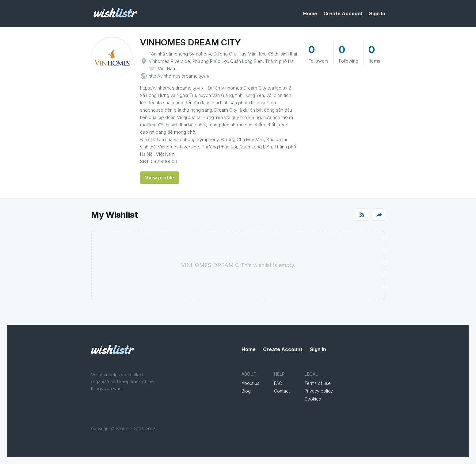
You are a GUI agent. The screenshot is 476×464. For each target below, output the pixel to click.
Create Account (343, 13)
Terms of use (318, 383)
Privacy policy (319, 391)
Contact (282, 391)
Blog (246, 391)
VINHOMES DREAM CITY (190, 42)
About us (250, 383)
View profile (160, 178)
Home (310, 13)
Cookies (313, 399)
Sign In (377, 13)
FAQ (278, 383)
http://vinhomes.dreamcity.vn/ (179, 76)
